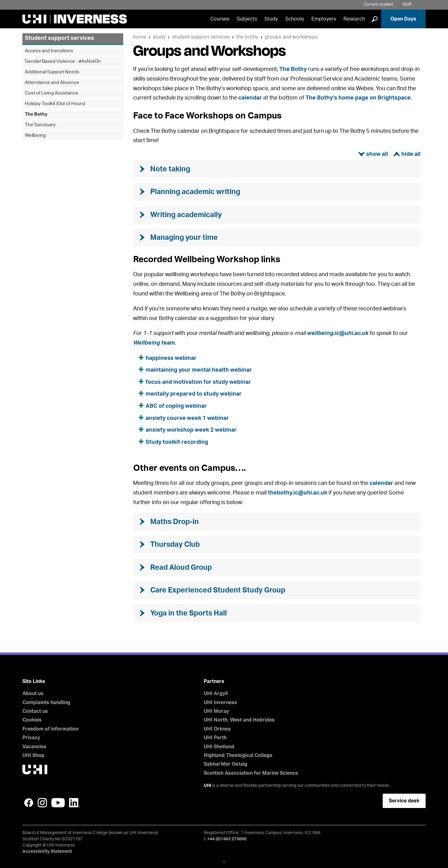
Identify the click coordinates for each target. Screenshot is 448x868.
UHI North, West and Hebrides (239, 720)
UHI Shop (33, 755)
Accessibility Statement (47, 852)
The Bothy (247, 37)
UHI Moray (216, 711)
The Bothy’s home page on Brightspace (358, 98)
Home (140, 37)
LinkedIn (75, 803)
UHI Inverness (220, 703)
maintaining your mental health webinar (199, 370)
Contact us (35, 711)
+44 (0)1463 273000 (227, 839)
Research (354, 19)
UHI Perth (215, 738)
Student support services (201, 37)
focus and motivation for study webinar (198, 382)
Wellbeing (35, 135)
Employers (324, 19)
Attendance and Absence (52, 83)
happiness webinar (171, 358)
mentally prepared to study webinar (194, 394)
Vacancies (34, 747)
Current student (379, 5)
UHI (208, 786)
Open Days (403, 19)
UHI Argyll (216, 694)
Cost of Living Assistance (52, 93)
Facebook (29, 803)
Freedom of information (50, 729)
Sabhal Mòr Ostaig (226, 764)
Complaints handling (46, 703)
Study (271, 19)
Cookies (32, 720)
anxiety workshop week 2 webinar (191, 430)
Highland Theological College (238, 755)
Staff (407, 5)
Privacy (31, 738)
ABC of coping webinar (176, 406)
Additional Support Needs (52, 72)
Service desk (404, 801)
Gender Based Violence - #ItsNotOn (63, 61)
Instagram (42, 803)
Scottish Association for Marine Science (251, 773)
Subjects (247, 19)
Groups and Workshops (291, 37)
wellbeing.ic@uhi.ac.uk (338, 333)
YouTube (58, 803)
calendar (250, 98)
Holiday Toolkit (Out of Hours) (55, 104)
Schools (295, 19)
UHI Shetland (219, 747)
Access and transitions (49, 51)
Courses (220, 19)
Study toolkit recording (177, 442)
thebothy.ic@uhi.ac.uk (298, 493)
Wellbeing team (154, 343)
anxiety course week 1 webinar (187, 418)
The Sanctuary (40, 125)
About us (33, 694)
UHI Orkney (217, 729)
